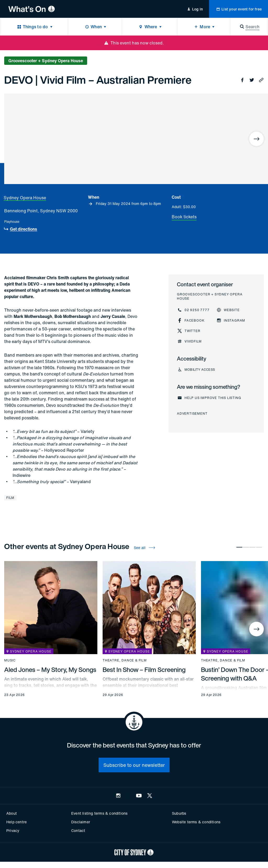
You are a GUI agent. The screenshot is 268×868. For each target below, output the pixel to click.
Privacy (13, 830)
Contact (78, 830)
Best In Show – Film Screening (144, 670)
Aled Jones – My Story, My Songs (50, 670)
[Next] (256, 139)
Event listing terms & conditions (99, 813)
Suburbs (179, 813)
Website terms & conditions (196, 822)
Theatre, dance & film (125, 660)
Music (10, 660)
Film (10, 498)
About (12, 813)
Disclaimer (81, 822)
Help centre (16, 822)
